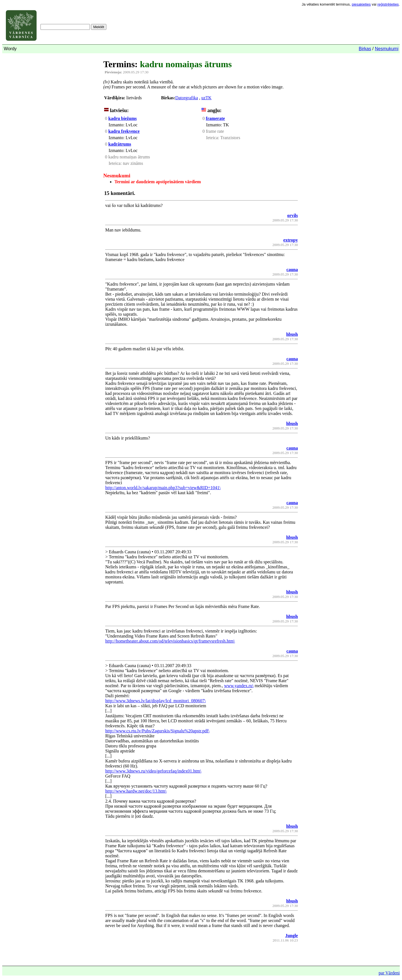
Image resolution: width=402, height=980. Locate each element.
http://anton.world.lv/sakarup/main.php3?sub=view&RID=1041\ (163, 488)
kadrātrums (120, 144)
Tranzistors (230, 138)
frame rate (215, 131)
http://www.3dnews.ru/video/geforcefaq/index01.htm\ (153, 771)
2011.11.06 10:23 (285, 940)
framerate (215, 118)
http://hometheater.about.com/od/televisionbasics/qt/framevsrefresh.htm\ (170, 641)
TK (225, 125)
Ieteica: (115, 163)
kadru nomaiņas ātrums (186, 64)
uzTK (206, 98)
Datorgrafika (187, 98)
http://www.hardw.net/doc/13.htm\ (136, 791)
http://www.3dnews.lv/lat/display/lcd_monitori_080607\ (155, 701)
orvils (293, 215)
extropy (291, 240)
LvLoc (131, 125)
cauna (292, 270)
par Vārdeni (389, 973)
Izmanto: (117, 125)
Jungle (292, 936)
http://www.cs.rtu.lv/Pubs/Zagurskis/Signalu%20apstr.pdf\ (157, 731)
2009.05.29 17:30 (127, 72)
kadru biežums (123, 118)
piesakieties (361, 4)
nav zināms (132, 163)
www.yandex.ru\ (239, 686)
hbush (292, 334)
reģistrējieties (388, 4)
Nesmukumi (387, 49)
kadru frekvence (124, 131)
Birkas (365, 49)
